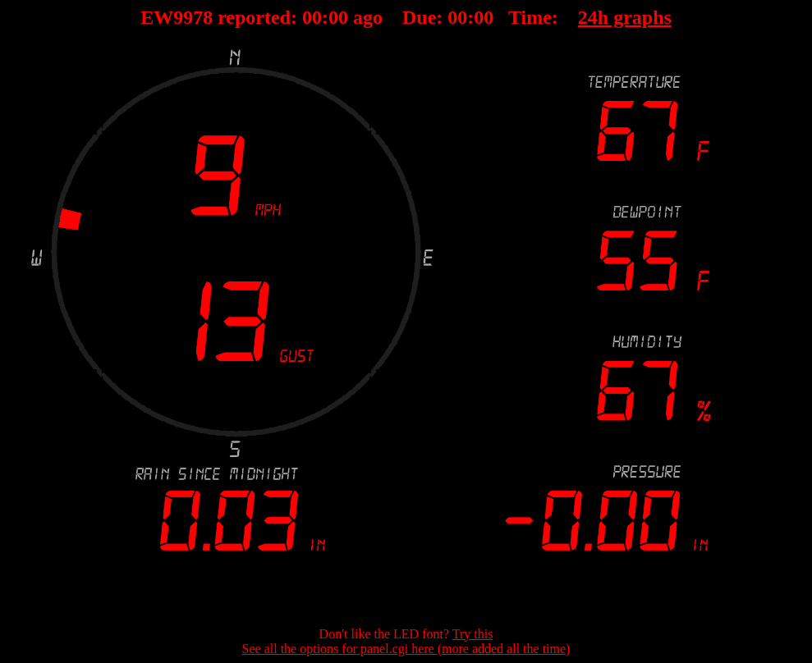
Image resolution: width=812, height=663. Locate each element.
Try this (473, 634)
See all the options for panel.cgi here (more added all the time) (406, 649)
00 (312, 17)
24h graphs (625, 17)
